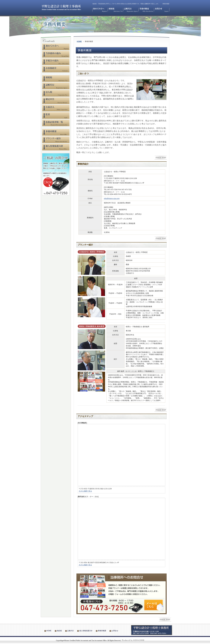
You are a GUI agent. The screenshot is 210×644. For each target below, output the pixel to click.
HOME (79, 41)
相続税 (59, 631)
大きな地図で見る (85, 491)
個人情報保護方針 (86, 631)
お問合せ (115, 631)
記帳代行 (71, 631)
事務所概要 (102, 631)
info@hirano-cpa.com (112, 199)
